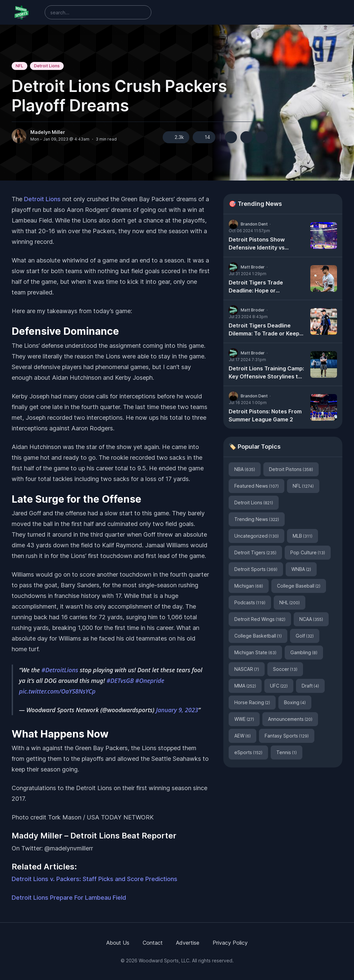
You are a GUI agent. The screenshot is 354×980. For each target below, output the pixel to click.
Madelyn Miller (48, 132)
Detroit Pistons (291, 469)
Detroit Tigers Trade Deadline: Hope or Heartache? (256, 287)
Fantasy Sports (287, 736)
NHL (289, 602)
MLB (302, 536)
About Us (118, 943)
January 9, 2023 (177, 710)
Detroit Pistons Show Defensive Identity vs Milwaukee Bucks (257, 244)
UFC (279, 686)
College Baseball (299, 586)
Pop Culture (308, 552)
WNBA (301, 569)
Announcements (290, 719)
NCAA (311, 619)
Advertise (188, 943)
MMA (245, 686)
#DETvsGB (120, 681)
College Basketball (258, 636)
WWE (244, 719)
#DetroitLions (60, 670)
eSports (248, 752)
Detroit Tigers (255, 552)
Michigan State (255, 652)
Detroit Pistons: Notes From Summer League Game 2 (265, 415)
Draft (310, 686)
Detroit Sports (256, 569)
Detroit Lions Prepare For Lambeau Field (69, 898)
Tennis (286, 752)
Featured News (256, 486)
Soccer (285, 669)
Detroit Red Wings (260, 619)
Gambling (304, 652)
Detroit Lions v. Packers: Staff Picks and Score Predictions (94, 879)
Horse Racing (252, 702)
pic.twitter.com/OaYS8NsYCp (57, 691)
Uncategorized (256, 536)
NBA (245, 469)
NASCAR (247, 669)
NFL (19, 66)
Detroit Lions (47, 66)
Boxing (295, 702)
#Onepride (150, 681)
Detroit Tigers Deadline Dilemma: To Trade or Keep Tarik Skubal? (264, 330)
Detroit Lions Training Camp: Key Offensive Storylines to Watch (266, 373)
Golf (305, 636)
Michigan (249, 586)
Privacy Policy (230, 943)
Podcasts (250, 602)
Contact (153, 943)
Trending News (257, 519)
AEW (242, 736)
